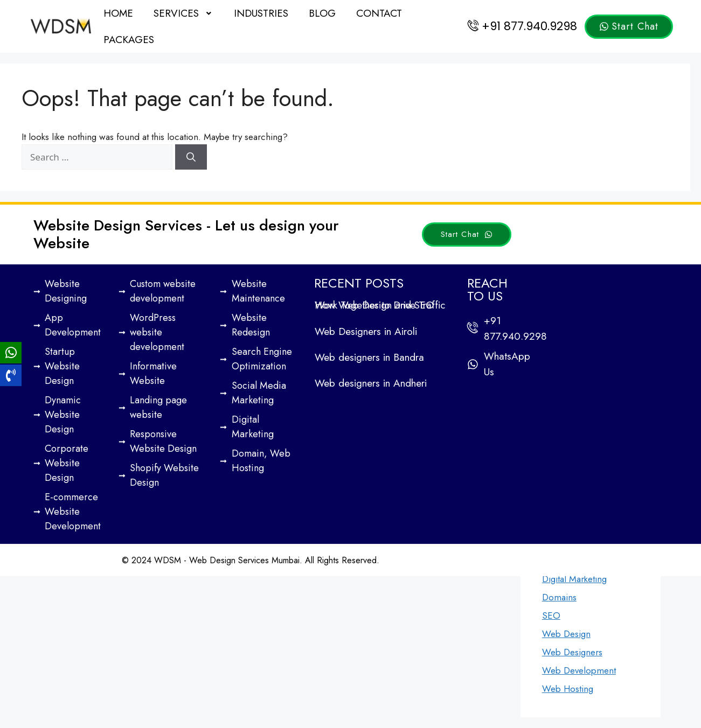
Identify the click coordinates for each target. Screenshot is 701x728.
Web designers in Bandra (369, 357)
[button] (184, 13)
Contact (379, 13)
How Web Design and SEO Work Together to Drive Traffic (380, 305)
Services (184, 13)
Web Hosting (568, 689)
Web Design (566, 634)
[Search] (191, 157)
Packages (129, 40)
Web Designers (572, 652)
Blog (322, 13)
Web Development (579, 670)
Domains (559, 597)
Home (118, 13)
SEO (551, 615)
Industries (261, 13)
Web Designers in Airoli (366, 331)
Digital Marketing (574, 579)
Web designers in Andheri (371, 383)
